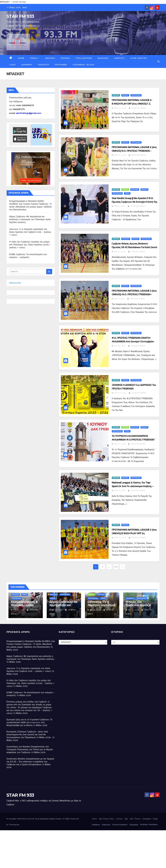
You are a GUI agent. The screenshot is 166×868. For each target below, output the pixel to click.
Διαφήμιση (27, 65)
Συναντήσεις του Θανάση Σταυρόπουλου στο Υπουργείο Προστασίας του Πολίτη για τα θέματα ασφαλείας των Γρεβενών (30, 749)
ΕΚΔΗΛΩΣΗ (103, 58)
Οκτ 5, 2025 (120, 299)
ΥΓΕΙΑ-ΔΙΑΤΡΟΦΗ (84, 58)
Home (21, 58)
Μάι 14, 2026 (134, 610)
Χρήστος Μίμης (137, 108)
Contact (120, 58)
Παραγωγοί (43, 65)
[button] (159, 61)
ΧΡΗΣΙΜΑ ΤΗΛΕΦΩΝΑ (149, 825)
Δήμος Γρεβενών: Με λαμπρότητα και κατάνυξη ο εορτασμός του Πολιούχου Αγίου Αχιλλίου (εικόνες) (30, 219)
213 (116, 567)
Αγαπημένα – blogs (84, 65)
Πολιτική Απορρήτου (120, 825)
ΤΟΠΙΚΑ (35, 58)
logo (12, 65)
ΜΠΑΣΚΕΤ (125, 95)
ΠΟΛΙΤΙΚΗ (65, 58)
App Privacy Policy (106, 819)
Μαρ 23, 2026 (120, 155)
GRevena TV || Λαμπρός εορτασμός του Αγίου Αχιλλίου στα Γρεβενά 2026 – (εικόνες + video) (30, 232)
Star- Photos (139, 58)
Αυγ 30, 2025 (120, 346)
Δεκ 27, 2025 (120, 252)
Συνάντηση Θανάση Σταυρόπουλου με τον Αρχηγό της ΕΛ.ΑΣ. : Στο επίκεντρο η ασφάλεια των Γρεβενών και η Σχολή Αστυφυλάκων (30, 762)
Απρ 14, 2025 (120, 491)
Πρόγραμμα (61, 65)
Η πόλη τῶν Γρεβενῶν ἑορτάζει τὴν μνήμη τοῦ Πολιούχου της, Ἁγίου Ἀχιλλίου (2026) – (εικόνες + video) (30, 245)
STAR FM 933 (20, 16)
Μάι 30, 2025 (120, 444)
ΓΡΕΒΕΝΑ (125, 189)
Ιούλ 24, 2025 (120, 393)
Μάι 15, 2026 (19, 610)
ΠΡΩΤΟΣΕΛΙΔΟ (136, 95)
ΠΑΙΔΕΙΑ (25, 594)
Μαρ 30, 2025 (120, 538)
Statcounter (15, 283)
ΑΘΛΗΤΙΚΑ (50, 58)
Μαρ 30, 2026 (120, 108)
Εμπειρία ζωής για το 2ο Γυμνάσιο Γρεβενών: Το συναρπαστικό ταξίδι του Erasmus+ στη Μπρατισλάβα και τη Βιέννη (29, 722)
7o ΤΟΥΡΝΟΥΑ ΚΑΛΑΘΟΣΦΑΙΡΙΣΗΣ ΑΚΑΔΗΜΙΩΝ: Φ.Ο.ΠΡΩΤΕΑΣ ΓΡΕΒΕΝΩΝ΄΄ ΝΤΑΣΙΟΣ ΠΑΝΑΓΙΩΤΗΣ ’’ (134, 440)
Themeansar (14, 825)
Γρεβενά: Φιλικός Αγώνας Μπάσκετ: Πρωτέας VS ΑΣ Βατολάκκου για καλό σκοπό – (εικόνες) (134, 247)
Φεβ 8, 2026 (120, 206)
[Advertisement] (78, 848)
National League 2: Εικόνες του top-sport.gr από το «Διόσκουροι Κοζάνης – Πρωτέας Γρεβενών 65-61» (133, 486)
